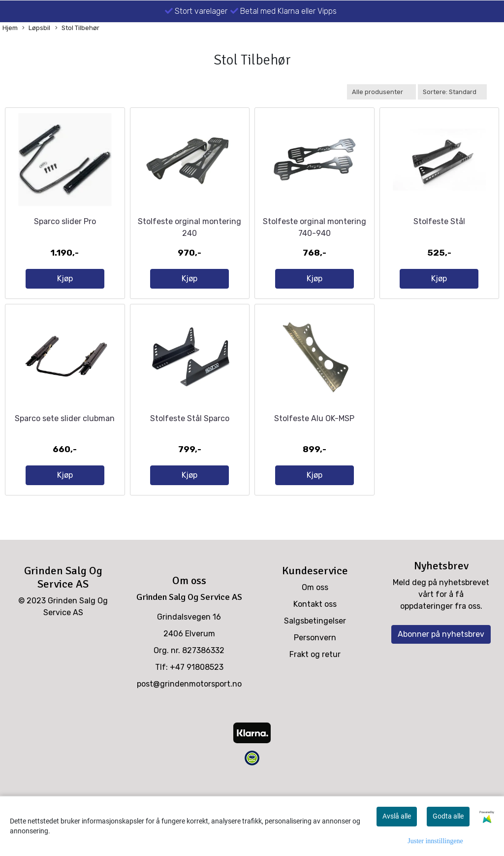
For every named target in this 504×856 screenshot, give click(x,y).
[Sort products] (452, 92)
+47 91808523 (197, 703)
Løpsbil (36, 28)
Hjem (10, 28)
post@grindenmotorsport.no (189, 719)
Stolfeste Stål (439, 239)
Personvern (315, 673)
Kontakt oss (315, 640)
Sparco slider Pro (65, 239)
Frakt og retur (315, 690)
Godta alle (448, 816)
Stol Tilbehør (77, 28)
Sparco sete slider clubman (65, 454)
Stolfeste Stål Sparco (190, 454)
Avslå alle (397, 816)
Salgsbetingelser (315, 656)
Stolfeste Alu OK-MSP (314, 454)
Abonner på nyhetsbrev (441, 670)
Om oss (315, 623)
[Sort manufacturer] (381, 92)
